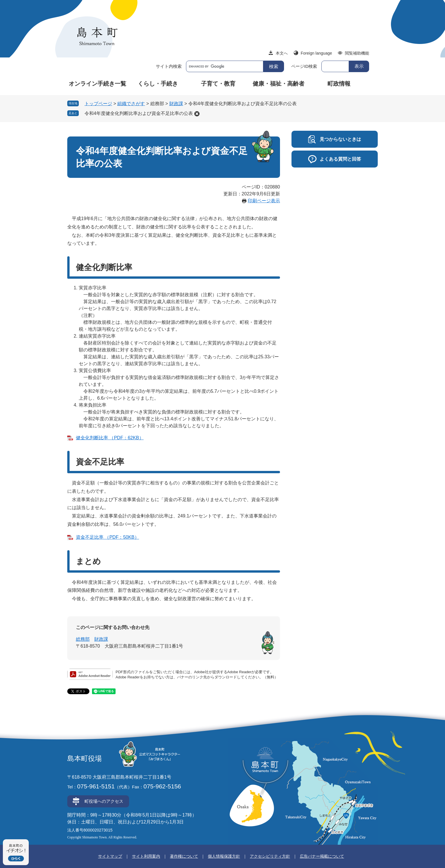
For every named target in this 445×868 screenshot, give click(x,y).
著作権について (184, 856)
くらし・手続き (158, 84)
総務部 (83, 639)
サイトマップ (110, 856)
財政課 (176, 104)
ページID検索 (304, 66)
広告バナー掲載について (322, 856)
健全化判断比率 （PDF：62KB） (110, 438)
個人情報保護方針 (224, 856)
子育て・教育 (218, 84)
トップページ (98, 104)
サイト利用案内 (146, 856)
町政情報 (339, 84)
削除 (197, 114)
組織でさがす (131, 104)
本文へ (282, 53)
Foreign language (316, 53)
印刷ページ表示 (264, 201)
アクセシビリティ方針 (270, 856)
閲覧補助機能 (357, 53)
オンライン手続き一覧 (97, 84)
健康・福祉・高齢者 (279, 84)
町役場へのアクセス (104, 801)
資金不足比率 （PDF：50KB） (108, 537)
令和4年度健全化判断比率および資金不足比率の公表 (139, 113)
